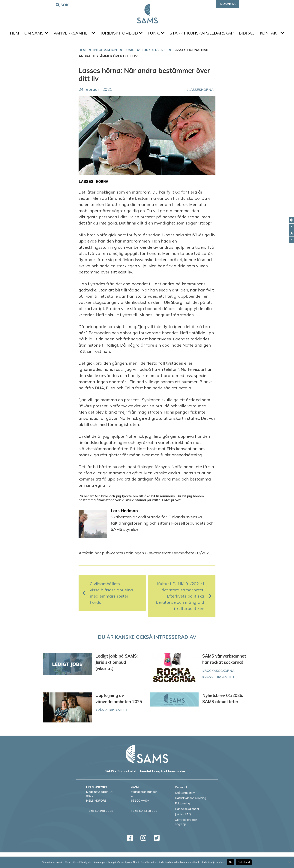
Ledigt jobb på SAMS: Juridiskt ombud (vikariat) (117, 678)
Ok (231, 862)
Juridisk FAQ (183, 830)
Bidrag (266, 34)
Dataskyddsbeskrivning (190, 813)
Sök (63, 5)
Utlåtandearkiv (185, 808)
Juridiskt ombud (136, 34)
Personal (181, 803)
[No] (289, 862)
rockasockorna (219, 686)
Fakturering (182, 819)
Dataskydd (244, 862)
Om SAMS (48, 34)
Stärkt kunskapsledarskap (219, 34)
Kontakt (147, 48)
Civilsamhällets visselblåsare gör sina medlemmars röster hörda (108, 609)
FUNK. (172, 34)
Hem (25, 34)
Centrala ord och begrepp (186, 837)
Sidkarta (228, 4)
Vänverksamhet (88, 34)
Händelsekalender (187, 824)
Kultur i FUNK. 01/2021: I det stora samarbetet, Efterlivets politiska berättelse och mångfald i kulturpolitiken (184, 612)
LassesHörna (201, 105)
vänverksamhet (219, 692)
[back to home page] (147, 770)
